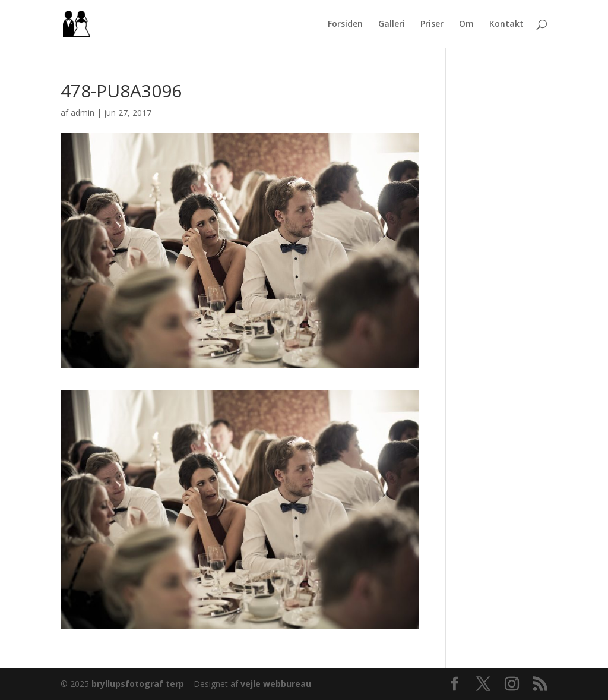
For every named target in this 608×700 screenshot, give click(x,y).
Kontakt (506, 24)
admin (83, 113)
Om (466, 24)
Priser (432, 24)
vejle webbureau (276, 684)
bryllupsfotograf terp (138, 684)
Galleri (392, 24)
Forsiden (345, 24)
